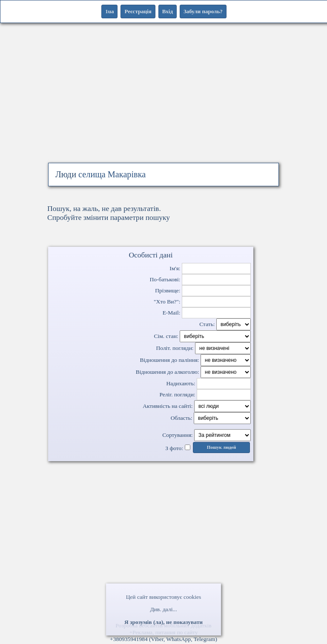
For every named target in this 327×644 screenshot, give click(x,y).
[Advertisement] (163, 102)
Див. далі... (163, 609)
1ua (109, 11)
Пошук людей (222, 447)
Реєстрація (138, 11)
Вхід (168, 11)
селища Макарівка (112, 174)
